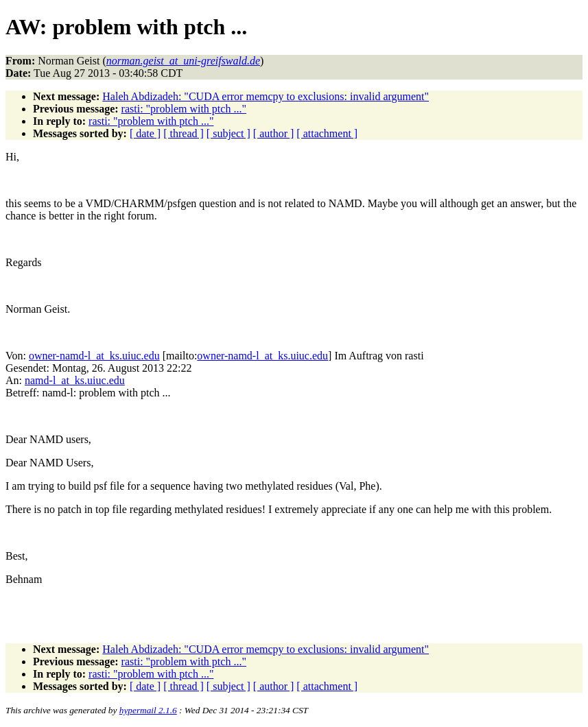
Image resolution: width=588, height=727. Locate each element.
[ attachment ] (327, 133)
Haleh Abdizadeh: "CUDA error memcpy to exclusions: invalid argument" (266, 96)
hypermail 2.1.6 (148, 710)
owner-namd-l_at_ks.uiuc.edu (94, 356)
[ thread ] (184, 133)
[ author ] (274, 133)
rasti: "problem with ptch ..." (184, 109)
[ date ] (145, 133)
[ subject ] (228, 133)
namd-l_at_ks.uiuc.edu (75, 380)
